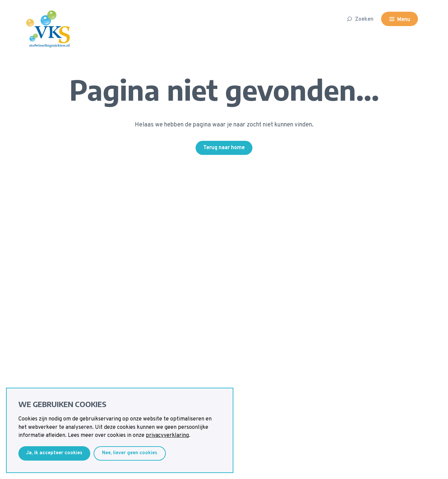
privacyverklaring (167, 436)
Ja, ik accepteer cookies (54, 453)
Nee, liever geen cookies (130, 453)
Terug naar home (224, 148)
